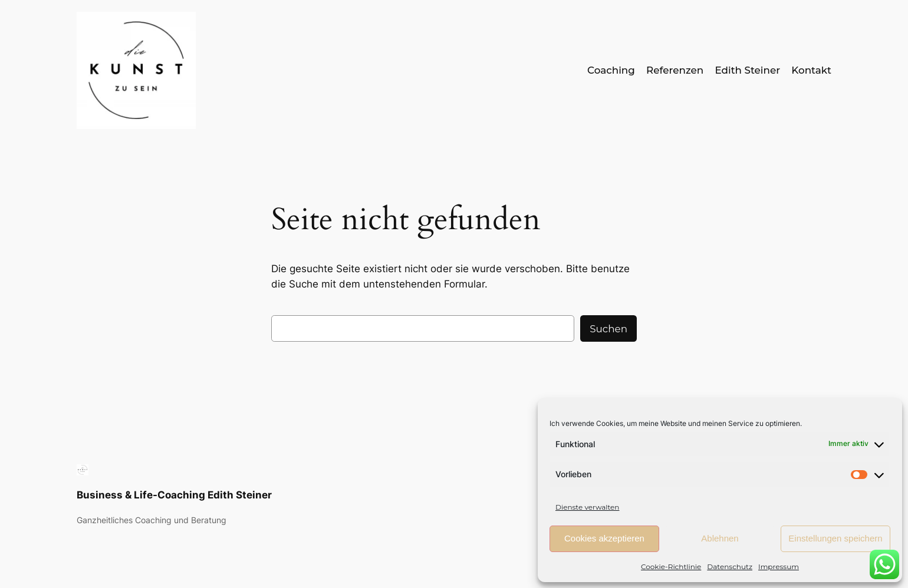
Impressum (779, 566)
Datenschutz (730, 566)
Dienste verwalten (587, 507)
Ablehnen (720, 538)
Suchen (608, 329)
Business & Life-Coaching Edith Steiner (174, 495)
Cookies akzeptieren (604, 538)
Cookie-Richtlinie (671, 566)
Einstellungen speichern (835, 538)
